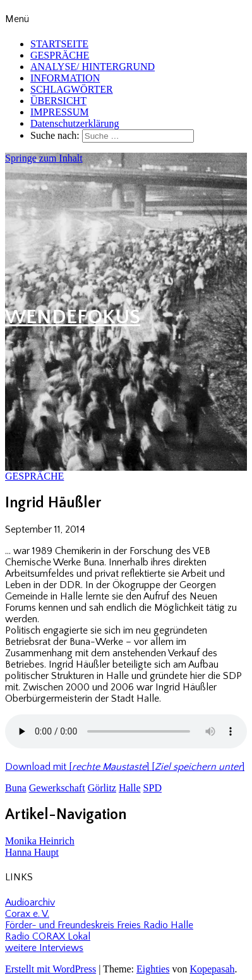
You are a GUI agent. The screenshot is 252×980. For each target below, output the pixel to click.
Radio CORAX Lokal (48, 936)
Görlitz (102, 788)
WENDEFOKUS (73, 317)
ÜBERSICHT (58, 101)
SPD (153, 788)
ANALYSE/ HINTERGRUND (93, 67)
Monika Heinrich (40, 841)
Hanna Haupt (32, 852)
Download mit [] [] (125, 767)
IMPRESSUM (59, 112)
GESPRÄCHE (60, 55)
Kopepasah (212, 969)
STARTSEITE (59, 44)
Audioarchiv (30, 902)
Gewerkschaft (57, 788)
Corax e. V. (27, 914)
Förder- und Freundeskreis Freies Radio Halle (99, 925)
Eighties (153, 969)
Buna (16, 788)
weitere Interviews (44, 948)
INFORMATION (65, 78)
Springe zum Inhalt (44, 158)
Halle (130, 788)
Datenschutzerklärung (75, 123)
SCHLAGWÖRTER (72, 89)
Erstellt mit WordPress (51, 969)
